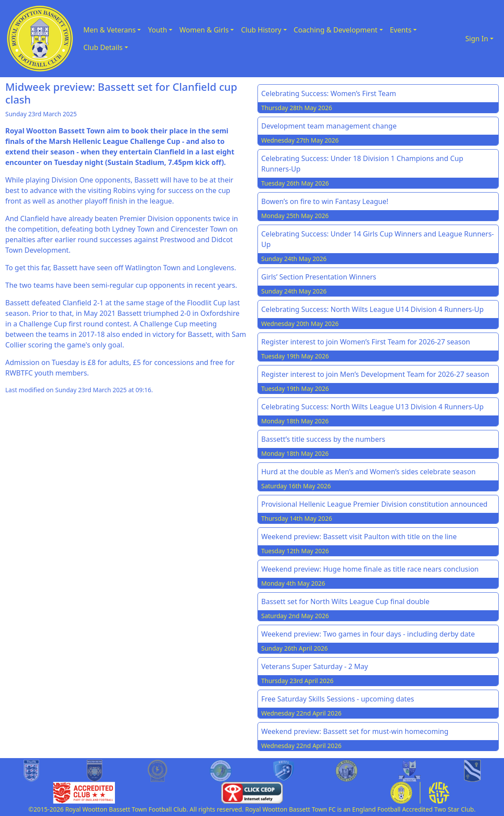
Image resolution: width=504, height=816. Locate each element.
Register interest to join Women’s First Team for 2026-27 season (366, 342)
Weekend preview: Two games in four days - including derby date (368, 634)
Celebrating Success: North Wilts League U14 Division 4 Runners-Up (373, 309)
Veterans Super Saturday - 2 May (315, 666)
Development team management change (329, 126)
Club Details (103, 47)
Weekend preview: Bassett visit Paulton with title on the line (359, 537)
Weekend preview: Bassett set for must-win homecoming (355, 731)
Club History (261, 30)
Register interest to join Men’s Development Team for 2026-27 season (375, 374)
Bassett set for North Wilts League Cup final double (346, 601)
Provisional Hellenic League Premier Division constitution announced (375, 504)
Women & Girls (204, 30)
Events (401, 30)
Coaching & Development (336, 30)
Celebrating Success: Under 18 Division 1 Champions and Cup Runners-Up (363, 164)
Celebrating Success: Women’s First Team (329, 93)
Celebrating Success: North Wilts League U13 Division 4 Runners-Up (373, 407)
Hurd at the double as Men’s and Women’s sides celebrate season (369, 472)
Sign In (477, 39)
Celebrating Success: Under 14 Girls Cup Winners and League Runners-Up (378, 239)
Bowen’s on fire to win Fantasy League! (325, 201)
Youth (157, 30)
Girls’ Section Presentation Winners (319, 277)
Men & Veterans (109, 30)
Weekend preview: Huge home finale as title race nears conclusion (370, 569)
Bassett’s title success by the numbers (323, 439)
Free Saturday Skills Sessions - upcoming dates (338, 699)
